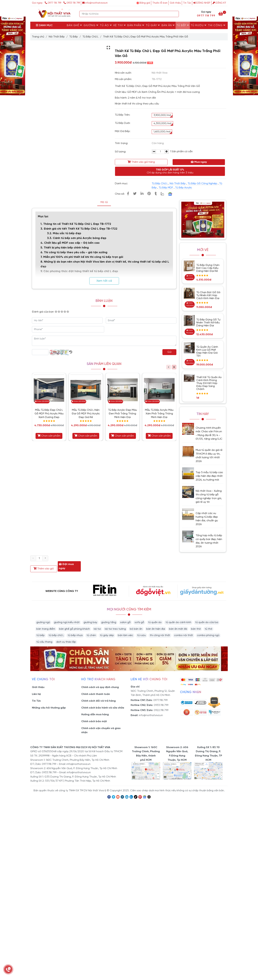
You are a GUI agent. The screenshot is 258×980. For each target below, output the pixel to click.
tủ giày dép (107, 635)
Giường (91, 25)
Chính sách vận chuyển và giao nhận (101, 730)
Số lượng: (121, 152)
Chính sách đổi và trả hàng (98, 701)
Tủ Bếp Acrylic (184, 188)
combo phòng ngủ (208, 635)
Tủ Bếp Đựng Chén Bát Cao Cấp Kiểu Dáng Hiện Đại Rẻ (208, 268)
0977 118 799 (53, 3)
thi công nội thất (160, 635)
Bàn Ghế (74, 25)
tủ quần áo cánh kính (178, 622)
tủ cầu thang (44, 642)
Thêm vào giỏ (44, 569)
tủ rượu (141, 635)
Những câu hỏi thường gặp (49, 708)
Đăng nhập (202, 3)
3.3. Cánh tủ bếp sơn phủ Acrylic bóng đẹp (77, 238)
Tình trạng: (122, 143)
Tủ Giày (153, 25)
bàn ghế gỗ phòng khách (74, 629)
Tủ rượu (199, 25)
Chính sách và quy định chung (100, 687)
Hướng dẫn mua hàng (95, 715)
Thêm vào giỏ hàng (141, 162)
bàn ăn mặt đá (178, 629)
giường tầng (109, 622)
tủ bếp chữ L (56, 635)
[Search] (176, 14)
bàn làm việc (125, 635)
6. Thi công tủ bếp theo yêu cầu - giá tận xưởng (74, 253)
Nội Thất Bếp (57, 37)
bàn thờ (196, 629)
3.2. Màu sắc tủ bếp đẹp (64, 233)
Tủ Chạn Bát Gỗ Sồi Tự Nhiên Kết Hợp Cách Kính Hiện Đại (208, 295)
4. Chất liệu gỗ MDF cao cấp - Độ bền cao (70, 243)
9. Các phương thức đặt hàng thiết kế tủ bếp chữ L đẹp (79, 271)
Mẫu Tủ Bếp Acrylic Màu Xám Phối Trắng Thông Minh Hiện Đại (159, 414)
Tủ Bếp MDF (166, 188)
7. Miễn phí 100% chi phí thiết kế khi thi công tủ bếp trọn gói (82, 257)
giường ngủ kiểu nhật (67, 622)
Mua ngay (199, 162)
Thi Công (217, 25)
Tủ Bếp (183, 25)
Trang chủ (38, 37)
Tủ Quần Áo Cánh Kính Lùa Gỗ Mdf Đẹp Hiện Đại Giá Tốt (207, 351)
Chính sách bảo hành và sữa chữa (103, 708)
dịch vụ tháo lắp (66, 642)
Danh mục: (122, 184)
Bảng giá (145, 3)
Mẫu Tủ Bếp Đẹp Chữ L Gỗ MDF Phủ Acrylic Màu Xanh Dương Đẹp (49, 414)
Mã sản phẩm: (124, 79)
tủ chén (91, 635)
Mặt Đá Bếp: (123, 131)
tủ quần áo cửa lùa (207, 622)
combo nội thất (184, 635)
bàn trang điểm (46, 629)
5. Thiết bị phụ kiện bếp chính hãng (65, 248)
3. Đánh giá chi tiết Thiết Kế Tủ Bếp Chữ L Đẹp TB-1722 (79, 229)
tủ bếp (40, 635)
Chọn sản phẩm (49, 436)
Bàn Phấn (136, 25)
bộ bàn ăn (136, 629)
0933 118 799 (72, 3)
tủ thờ (208, 629)
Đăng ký (219, 3)
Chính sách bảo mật (94, 721)
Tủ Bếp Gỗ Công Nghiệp (202, 184)
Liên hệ (36, 694)
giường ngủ (43, 622)
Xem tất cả (104, 281)
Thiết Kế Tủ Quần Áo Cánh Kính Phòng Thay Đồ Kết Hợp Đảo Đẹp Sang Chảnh (209, 383)
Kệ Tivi (120, 25)
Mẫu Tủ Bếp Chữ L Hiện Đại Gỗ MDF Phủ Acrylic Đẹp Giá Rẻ (86, 414)
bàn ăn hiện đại (156, 629)
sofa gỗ (139, 622)
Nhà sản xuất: (124, 73)
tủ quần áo (155, 622)
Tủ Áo (106, 25)
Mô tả (104, 202)
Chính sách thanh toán (96, 694)
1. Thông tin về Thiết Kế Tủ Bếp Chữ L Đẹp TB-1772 (76, 224)
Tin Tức (187, 3)
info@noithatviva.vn (95, 3)
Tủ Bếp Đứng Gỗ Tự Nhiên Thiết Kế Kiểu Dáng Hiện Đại (208, 323)
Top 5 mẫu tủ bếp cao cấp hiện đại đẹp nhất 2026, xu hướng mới (209, 476)
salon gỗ (125, 622)
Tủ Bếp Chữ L (90, 37)
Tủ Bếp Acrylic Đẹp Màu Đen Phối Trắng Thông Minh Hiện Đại (123, 414)
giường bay (90, 622)
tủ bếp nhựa (75, 635)
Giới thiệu (175, 3)
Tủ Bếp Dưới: (123, 123)
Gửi (169, 352)
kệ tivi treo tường (115, 629)
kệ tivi (97, 629)
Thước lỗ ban (160, 3)
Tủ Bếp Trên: (123, 115)
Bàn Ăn (168, 25)
